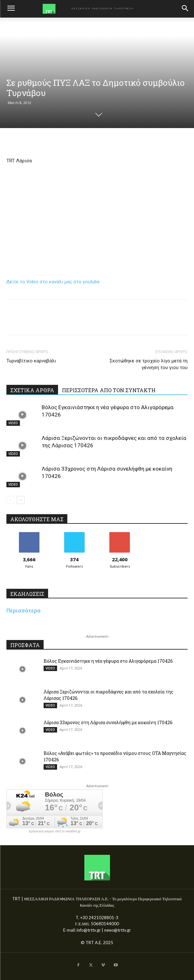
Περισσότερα (24, 611)
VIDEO (13, 423)
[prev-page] (10, 500)
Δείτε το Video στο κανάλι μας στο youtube (53, 282)
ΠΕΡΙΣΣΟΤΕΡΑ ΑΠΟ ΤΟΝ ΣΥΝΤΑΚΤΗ (109, 390)
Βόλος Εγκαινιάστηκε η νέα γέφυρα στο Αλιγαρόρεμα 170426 (108, 661)
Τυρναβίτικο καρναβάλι (31, 361)
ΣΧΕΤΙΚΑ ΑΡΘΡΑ (32, 390)
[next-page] (21, 500)
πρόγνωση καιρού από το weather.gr (55, 831)
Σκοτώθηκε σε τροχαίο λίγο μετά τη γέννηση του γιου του (149, 364)
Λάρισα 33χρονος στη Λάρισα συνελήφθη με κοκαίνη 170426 (108, 722)
